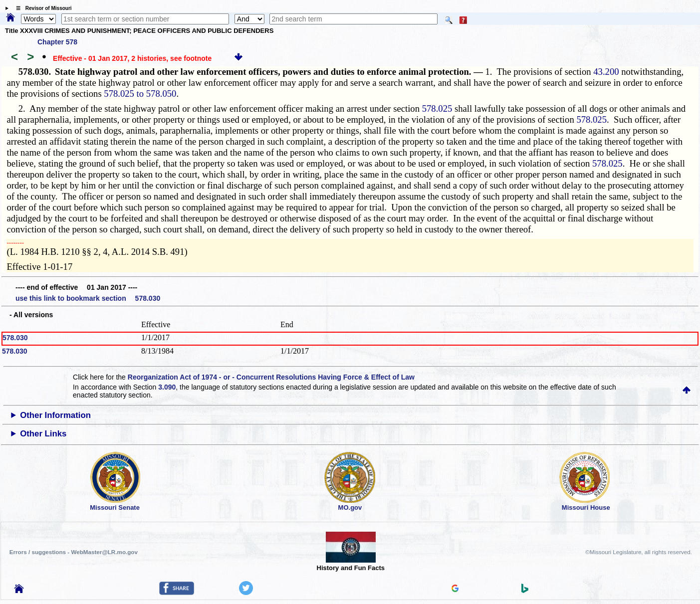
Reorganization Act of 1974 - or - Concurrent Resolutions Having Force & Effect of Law (271, 377)
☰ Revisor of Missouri (41, 8)
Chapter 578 (57, 42)
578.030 (15, 338)
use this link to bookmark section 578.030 (88, 298)
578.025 (437, 108)
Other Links (43, 434)
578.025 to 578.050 (140, 94)
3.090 (167, 387)
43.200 (606, 72)
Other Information (55, 415)
